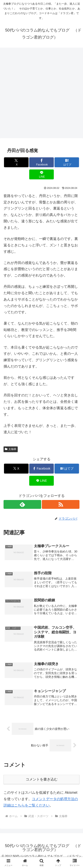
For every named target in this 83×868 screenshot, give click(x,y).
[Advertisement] (41, 94)
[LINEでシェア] (41, 174)
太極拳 (11, 449)
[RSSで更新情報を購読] (61, 504)
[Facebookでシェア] (41, 162)
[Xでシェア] (16, 162)
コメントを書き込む (42, 779)
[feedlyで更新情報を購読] (22, 504)
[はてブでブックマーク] (67, 162)
